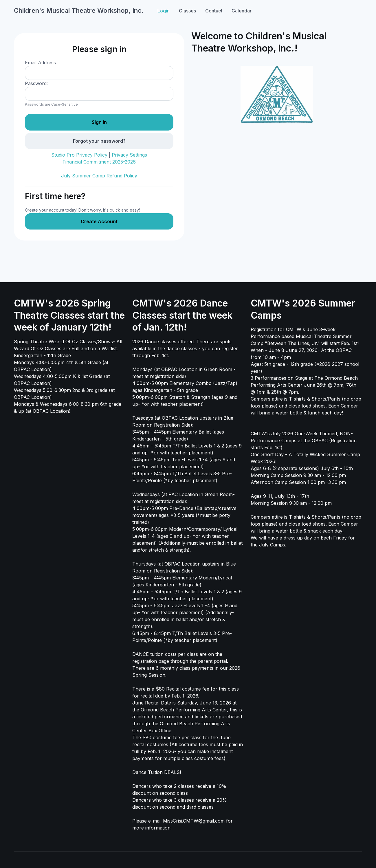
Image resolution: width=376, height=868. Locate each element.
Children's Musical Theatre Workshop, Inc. (79, 10)
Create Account (99, 221)
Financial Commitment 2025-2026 (99, 162)
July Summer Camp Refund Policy (99, 176)
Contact (214, 11)
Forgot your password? (99, 141)
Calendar (242, 11)
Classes (187, 11)
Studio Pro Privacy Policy (79, 155)
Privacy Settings (129, 155)
